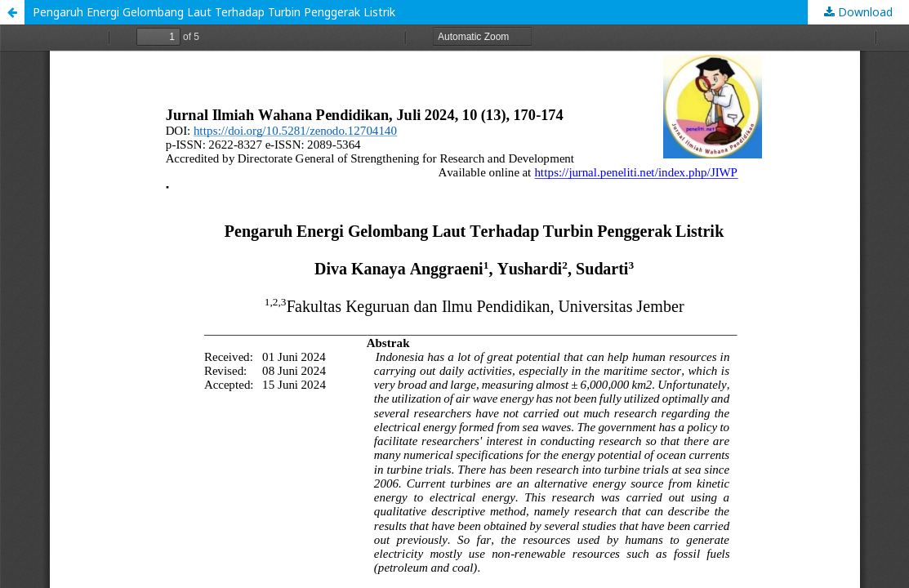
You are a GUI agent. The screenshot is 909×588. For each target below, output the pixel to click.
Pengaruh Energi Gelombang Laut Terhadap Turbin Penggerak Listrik (214, 12)
